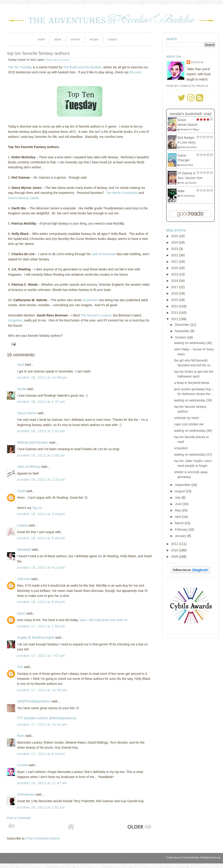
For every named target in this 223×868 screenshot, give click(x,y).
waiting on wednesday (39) (193, 400)
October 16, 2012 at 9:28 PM (41, 602)
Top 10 (37, 508)
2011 (175, 544)
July (178, 498)
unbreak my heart (186, 418)
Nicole (22, 389)
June (179, 504)
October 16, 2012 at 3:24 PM (41, 514)
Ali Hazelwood (188, 196)
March (180, 523)
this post (135, 72)
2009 (175, 557)
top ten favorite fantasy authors (39, 53)
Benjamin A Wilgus (190, 130)
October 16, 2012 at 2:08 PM (41, 455)
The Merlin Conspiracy (122, 193)
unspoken (181, 448)
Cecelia (22, 765)
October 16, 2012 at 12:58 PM (42, 378)
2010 (175, 550)
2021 (175, 262)
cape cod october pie (189, 424)
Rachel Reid (187, 165)
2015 (175, 300)
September (90, 300)
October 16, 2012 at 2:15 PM (41, 480)
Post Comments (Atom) (43, 838)
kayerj (21, 613)
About (58, 39)
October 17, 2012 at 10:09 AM (42, 690)
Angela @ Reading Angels (36, 637)
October (181, 337)
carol (20, 365)
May (178, 510)
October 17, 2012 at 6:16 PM (41, 754)
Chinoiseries (26, 794)
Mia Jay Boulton (189, 183)
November (182, 331)
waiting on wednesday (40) (193, 343)
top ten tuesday (61, 60)
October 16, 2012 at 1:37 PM (41, 402)
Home (41, 39)
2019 (175, 274)
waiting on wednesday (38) (193, 431)
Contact (112, 39)
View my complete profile (187, 86)
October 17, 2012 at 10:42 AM (42, 724)
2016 (175, 293)
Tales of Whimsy (29, 467)
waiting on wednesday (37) (193, 455)
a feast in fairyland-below (192, 383)
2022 (175, 255)
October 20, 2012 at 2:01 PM (41, 807)
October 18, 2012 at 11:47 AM (42, 783)
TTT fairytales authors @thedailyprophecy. (47, 718)
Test (20, 667)
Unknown (24, 579)
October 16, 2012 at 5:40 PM (41, 538)
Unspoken (15, 320)
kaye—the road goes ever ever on (103, 620)
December (182, 325)
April (178, 517)
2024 (175, 242)
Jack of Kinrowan (104, 254)
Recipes (94, 39)
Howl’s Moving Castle (23, 198)
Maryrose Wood (188, 147)
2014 (175, 306)
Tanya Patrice (27, 413)
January (181, 536)
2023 (175, 249)
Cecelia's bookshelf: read (190, 114)
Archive (75, 39)
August (180, 491)
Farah (21, 491)
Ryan (21, 736)
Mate (181, 191)
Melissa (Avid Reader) (33, 442)
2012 (175, 319)
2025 (175, 236)
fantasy (49, 60)
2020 (175, 268)
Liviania (22, 525)
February (182, 529)
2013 (175, 313)
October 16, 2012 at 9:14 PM (41, 568)
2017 (175, 287)
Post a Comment (19, 818)
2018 (175, 281)
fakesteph (24, 550)
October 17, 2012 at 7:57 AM (41, 656)
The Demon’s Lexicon (96, 315)
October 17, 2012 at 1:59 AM (41, 626)
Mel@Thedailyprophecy (34, 701)
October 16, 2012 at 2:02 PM (41, 431)
